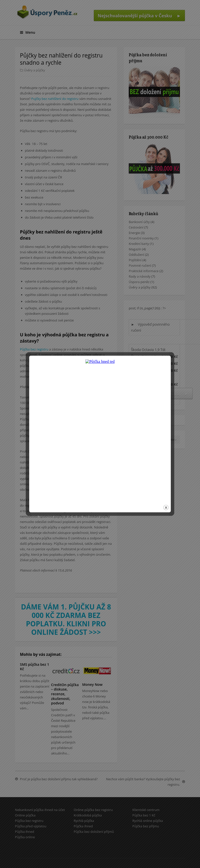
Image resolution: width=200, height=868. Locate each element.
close (166, 489)
